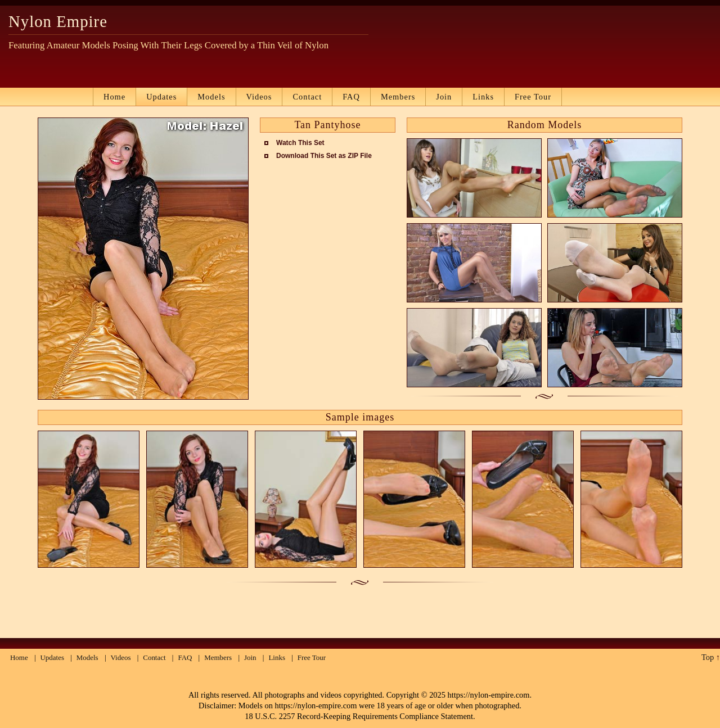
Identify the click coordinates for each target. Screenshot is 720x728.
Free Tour (533, 97)
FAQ (351, 97)
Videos (259, 97)
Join (444, 97)
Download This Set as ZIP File (324, 156)
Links (483, 97)
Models (211, 97)
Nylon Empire (58, 21)
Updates (161, 97)
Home (114, 97)
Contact (307, 97)
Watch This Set (300, 143)
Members (398, 97)
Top (708, 657)
